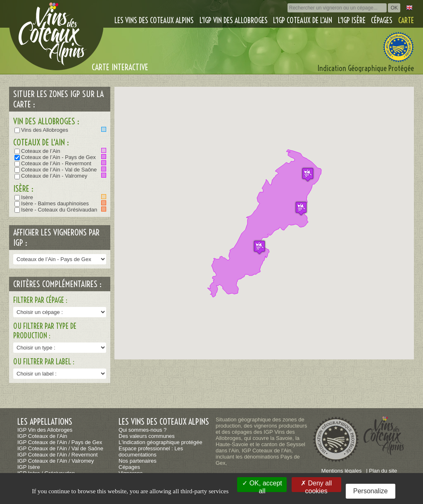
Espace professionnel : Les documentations (151, 452)
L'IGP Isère (352, 20)
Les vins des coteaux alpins (154, 20)
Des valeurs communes (147, 436)
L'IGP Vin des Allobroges (234, 20)
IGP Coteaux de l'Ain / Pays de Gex (60, 442)
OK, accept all (262, 486)
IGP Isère (29, 467)
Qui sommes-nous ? (143, 430)
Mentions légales (342, 471)
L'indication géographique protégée (160, 442)
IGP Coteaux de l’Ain (42, 436)
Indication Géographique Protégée (366, 68)
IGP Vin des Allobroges (45, 430)
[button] (259, 247)
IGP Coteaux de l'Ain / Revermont (57, 455)
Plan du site (383, 471)
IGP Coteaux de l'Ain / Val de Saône (60, 448)
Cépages (382, 20)
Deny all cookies (316, 486)
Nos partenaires (138, 461)
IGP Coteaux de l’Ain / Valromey (56, 461)
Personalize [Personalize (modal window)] (371, 491)
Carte (406, 20)
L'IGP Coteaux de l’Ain (303, 20)
